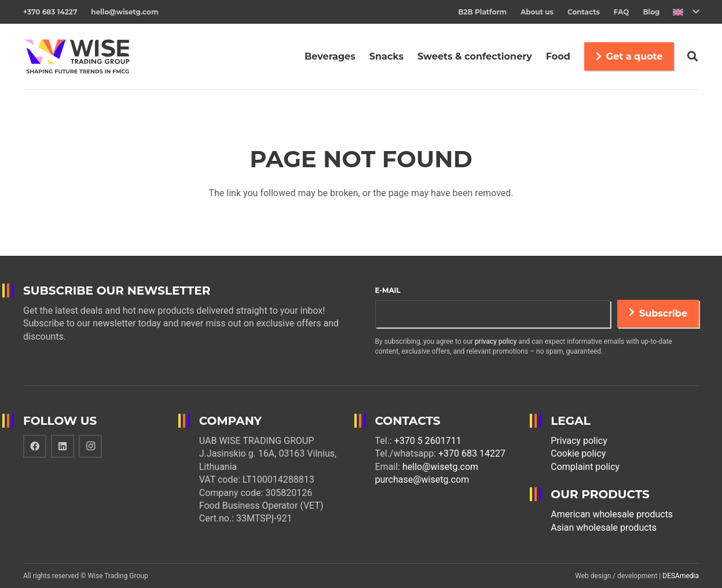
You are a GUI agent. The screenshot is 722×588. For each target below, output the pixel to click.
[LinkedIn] (63, 446)
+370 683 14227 (472, 453)
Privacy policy (579, 441)
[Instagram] (90, 446)
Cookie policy (578, 453)
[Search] (692, 56)
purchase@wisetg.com (422, 479)
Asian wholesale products (604, 528)
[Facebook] (35, 446)
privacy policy (496, 341)
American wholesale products (612, 514)
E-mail (388, 290)
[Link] (77, 57)
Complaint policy (585, 467)
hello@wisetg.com (440, 467)
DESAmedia (681, 576)
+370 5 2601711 (428, 441)
